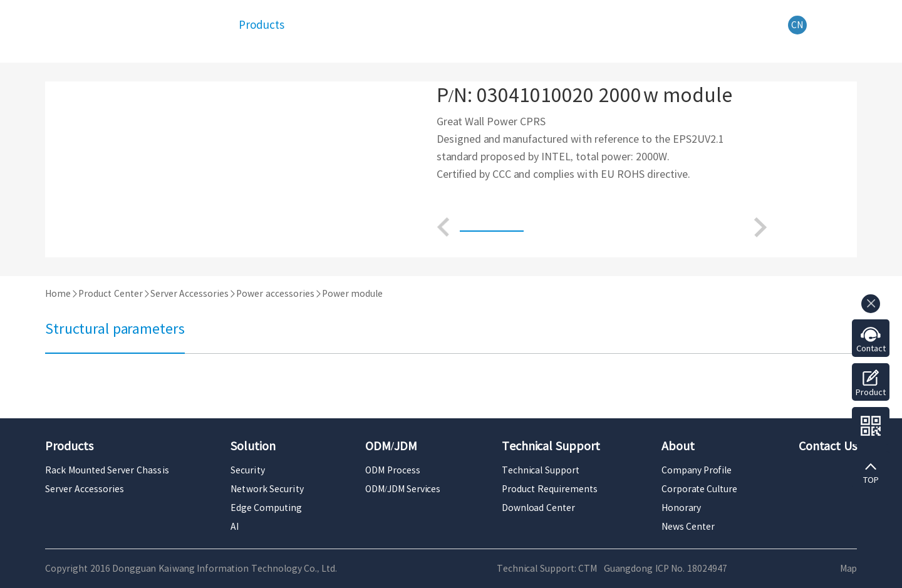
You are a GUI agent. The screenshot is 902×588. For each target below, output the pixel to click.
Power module (353, 294)
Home (58, 294)
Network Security (267, 489)
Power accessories (275, 294)
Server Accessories (190, 294)
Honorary (681, 508)
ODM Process (393, 470)
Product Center (111, 294)
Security (248, 470)
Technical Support (541, 470)
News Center (688, 527)
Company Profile (697, 470)
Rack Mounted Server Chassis (107, 470)
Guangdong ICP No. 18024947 (666, 569)
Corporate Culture (700, 489)
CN (797, 25)
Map (848, 569)
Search (850, 25)
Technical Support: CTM (547, 569)
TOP (871, 480)
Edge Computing (267, 508)
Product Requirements (550, 489)
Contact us (871, 353)
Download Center (538, 508)
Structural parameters (115, 329)
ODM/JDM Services (403, 489)
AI (235, 527)
